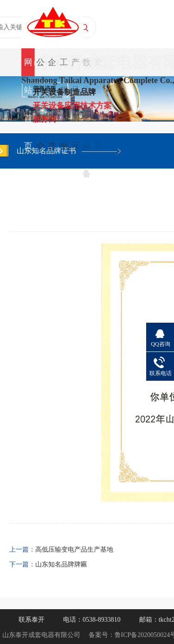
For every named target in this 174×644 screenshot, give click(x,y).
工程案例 (64, 67)
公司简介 (40, 67)
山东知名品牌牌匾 (61, 564)
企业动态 (52, 67)
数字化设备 (87, 67)
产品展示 (75, 67)
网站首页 (28, 67)
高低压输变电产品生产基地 (74, 550)
